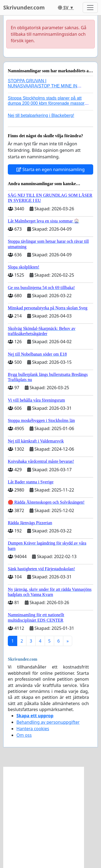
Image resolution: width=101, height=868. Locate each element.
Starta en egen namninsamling (51, 169)
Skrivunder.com (24, 7)
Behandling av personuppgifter (48, 722)
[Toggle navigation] (90, 8)
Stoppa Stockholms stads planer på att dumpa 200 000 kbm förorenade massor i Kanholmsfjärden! (47, 103)
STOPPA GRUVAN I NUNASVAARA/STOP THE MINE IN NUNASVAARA (43, 86)
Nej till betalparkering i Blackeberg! (41, 115)
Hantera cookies (33, 729)
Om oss (24, 735)
